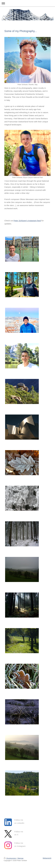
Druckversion (10, 858)
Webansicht (47, 858)
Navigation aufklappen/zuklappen (27, 3)
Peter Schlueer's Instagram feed (27, 221)
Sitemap (20, 858)
